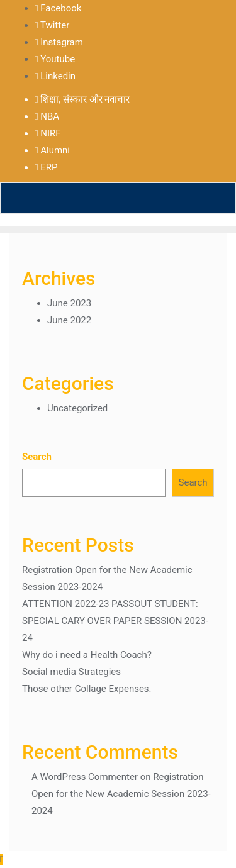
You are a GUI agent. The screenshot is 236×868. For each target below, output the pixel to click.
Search (37, 457)
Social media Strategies (71, 672)
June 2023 (69, 303)
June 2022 (69, 320)
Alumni (52, 150)
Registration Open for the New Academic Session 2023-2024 (121, 794)
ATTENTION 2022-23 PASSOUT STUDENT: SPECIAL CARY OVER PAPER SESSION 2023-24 (115, 621)
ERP (46, 167)
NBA (47, 116)
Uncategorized (77, 408)
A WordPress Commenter (85, 777)
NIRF (48, 133)
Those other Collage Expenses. (87, 689)
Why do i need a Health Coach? (87, 655)
